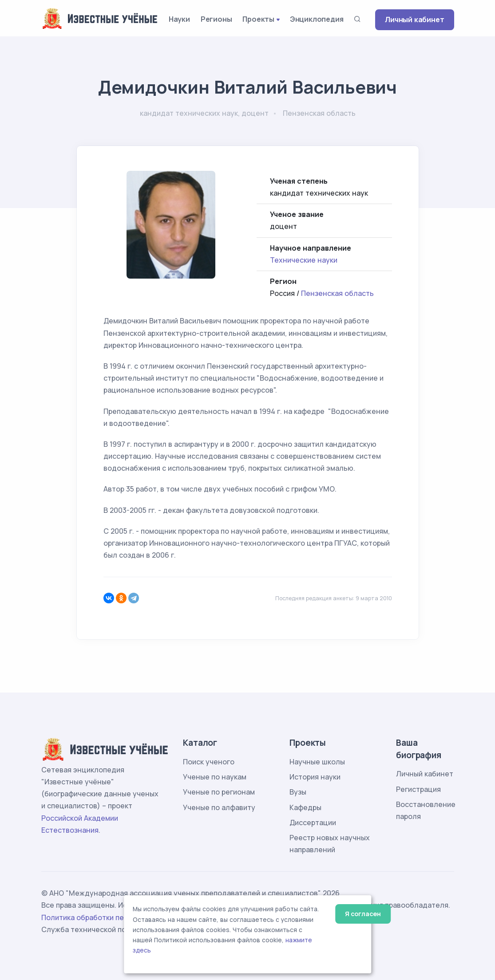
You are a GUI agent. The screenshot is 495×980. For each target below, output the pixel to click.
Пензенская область (337, 293)
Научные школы (317, 762)
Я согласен (363, 914)
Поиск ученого (209, 762)
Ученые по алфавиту (219, 807)
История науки (315, 777)
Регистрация (418, 789)
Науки (179, 19)
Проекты (258, 19)
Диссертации (313, 823)
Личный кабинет (414, 20)
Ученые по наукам (215, 777)
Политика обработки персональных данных (118, 917)
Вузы (298, 792)
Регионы (216, 19)
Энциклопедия (317, 19)
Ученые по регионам (219, 792)
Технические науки (304, 260)
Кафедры (305, 807)
